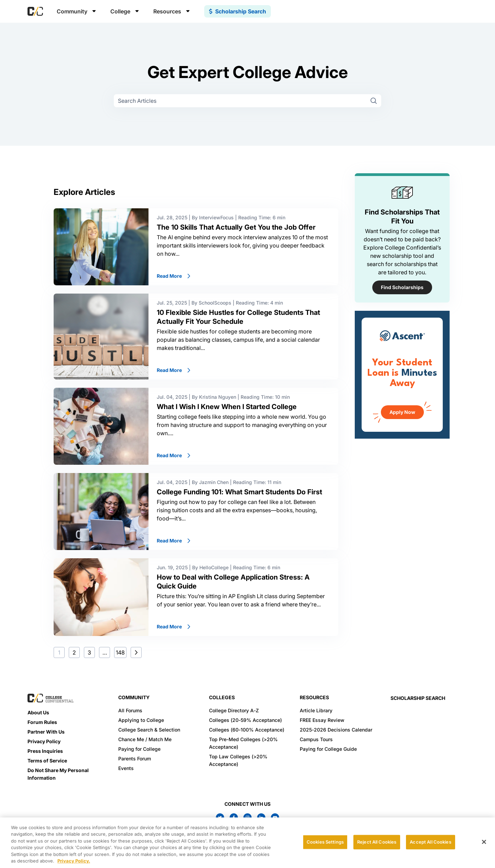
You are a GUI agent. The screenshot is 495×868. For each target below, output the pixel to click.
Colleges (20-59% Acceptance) (245, 720)
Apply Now (402, 412)
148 (120, 652)
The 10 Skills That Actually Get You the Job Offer (236, 227)
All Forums (130, 710)
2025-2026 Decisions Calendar (336, 730)
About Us (38, 712)
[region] (247, 843)
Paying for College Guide (328, 749)
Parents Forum (135, 759)
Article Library (316, 710)
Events (126, 768)
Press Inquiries (45, 751)
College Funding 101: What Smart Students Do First (240, 492)
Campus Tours (316, 739)
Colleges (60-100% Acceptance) (247, 730)
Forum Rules (42, 722)
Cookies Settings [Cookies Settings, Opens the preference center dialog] (325, 842)
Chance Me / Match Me (145, 739)
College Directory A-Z (234, 710)
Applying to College (141, 720)
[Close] (484, 842)
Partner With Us (46, 732)
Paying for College (139, 749)
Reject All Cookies (377, 842)
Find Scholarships (402, 287)
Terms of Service (47, 761)
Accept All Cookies (430, 842)
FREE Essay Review (322, 720)
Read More (174, 276)
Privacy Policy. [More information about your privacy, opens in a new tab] (74, 861)
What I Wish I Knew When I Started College (227, 407)
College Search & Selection (149, 730)
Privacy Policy (44, 741)
